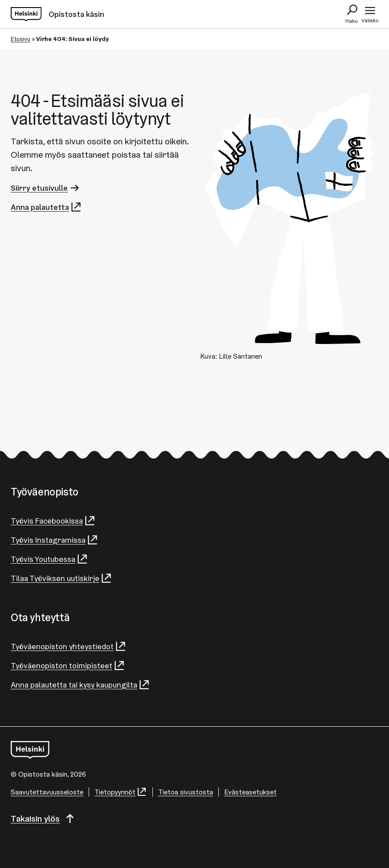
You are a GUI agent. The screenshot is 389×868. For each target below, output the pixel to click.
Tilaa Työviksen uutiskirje (61, 578)
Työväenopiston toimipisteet (68, 665)
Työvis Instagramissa (55, 540)
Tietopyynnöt (121, 792)
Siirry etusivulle (46, 188)
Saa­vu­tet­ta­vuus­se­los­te (47, 792)
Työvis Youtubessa (49, 559)
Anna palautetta (46, 207)
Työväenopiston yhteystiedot (69, 646)
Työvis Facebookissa (53, 521)
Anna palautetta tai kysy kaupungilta (80, 685)
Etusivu (20, 39)
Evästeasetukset (250, 792)
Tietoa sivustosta (186, 792)
